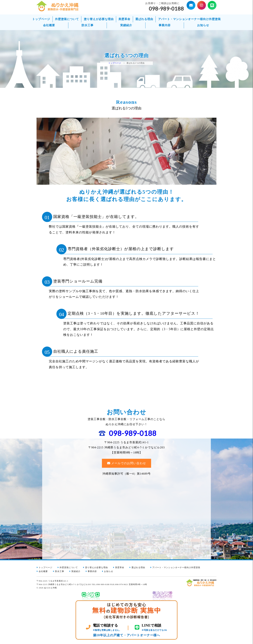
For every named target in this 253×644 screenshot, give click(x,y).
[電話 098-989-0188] (104, 627)
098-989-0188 (133, 434)
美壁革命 (124, 19)
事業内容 (165, 25)
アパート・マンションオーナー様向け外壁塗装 (189, 19)
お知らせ (203, 25)
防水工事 (87, 25)
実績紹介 (126, 25)
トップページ (41, 19)
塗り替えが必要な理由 (99, 19)
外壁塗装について (67, 19)
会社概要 (49, 25)
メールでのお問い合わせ (129, 465)
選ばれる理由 (144, 19)
